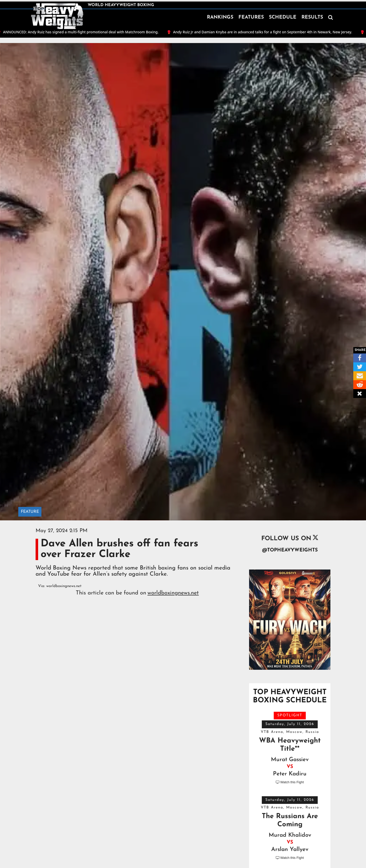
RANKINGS (220, 17)
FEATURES (251, 17)
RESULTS (312, 17)
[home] (57, 16)
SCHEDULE (283, 17)
